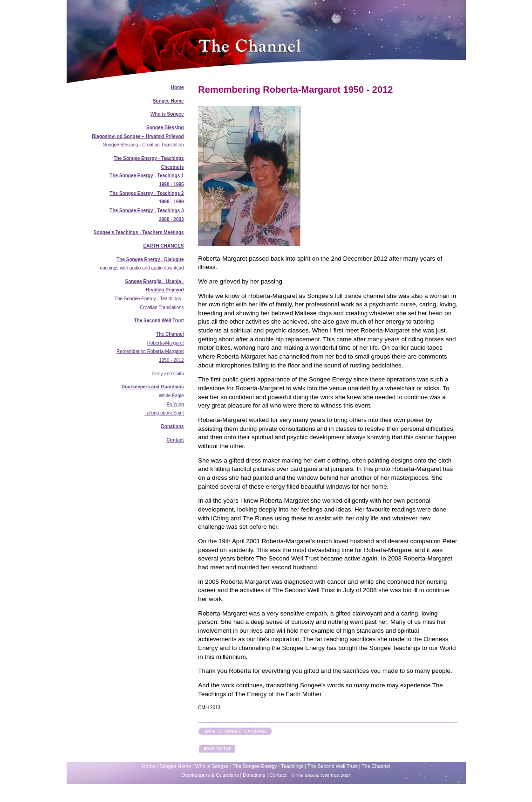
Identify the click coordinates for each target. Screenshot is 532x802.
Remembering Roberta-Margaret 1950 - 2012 (150, 356)
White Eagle (171, 396)
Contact (175, 440)
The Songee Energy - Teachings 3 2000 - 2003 (147, 215)
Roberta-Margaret (166, 343)
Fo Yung (175, 404)
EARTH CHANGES (163, 246)
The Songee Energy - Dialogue (150, 259)
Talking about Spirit (164, 413)
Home (177, 87)
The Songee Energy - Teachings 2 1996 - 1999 (147, 198)
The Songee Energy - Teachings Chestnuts (149, 163)
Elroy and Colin (168, 374)
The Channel (170, 334)
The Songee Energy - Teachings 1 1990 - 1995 (147, 180)
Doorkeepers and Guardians (153, 387)
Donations (173, 426)
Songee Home (168, 101)
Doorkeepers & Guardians (210, 775)
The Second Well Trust (159, 321)
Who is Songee (167, 114)
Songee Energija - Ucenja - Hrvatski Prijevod (154, 286)
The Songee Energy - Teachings (268, 766)
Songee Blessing (165, 128)
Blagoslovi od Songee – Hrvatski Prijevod (138, 136)
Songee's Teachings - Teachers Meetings (139, 232)
